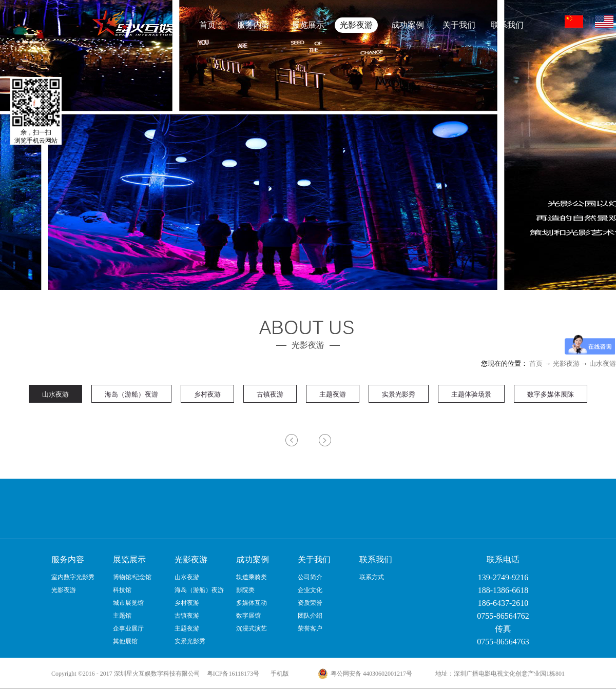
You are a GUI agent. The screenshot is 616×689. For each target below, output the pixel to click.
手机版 (278, 674)
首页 (207, 25)
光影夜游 (566, 363)
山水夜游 (603, 363)
